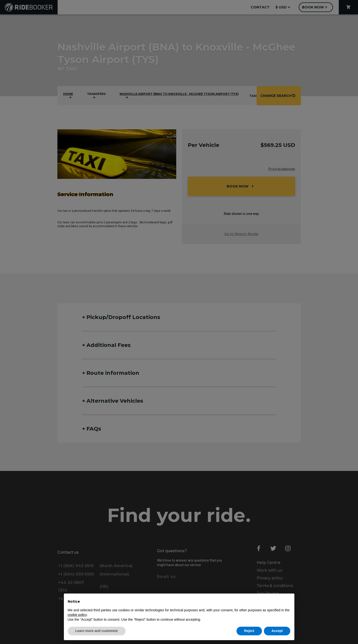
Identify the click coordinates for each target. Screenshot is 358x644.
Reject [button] (249, 631)
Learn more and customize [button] (97, 631)
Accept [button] (277, 631)
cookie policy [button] (77, 615)
